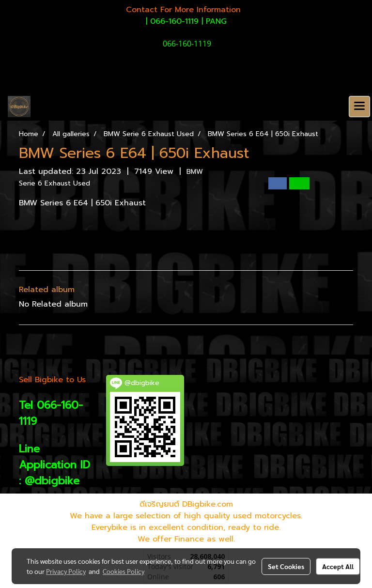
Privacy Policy (66, 571)
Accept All (338, 566)
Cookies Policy (124, 571)
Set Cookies (286, 566)
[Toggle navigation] (359, 107)
